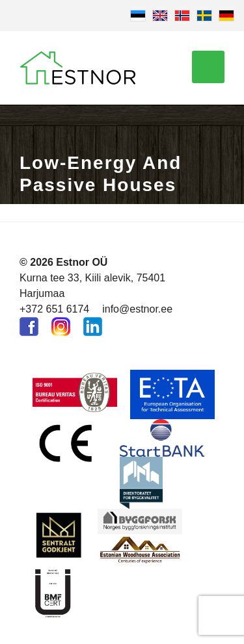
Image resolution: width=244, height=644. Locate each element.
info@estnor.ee (137, 309)
